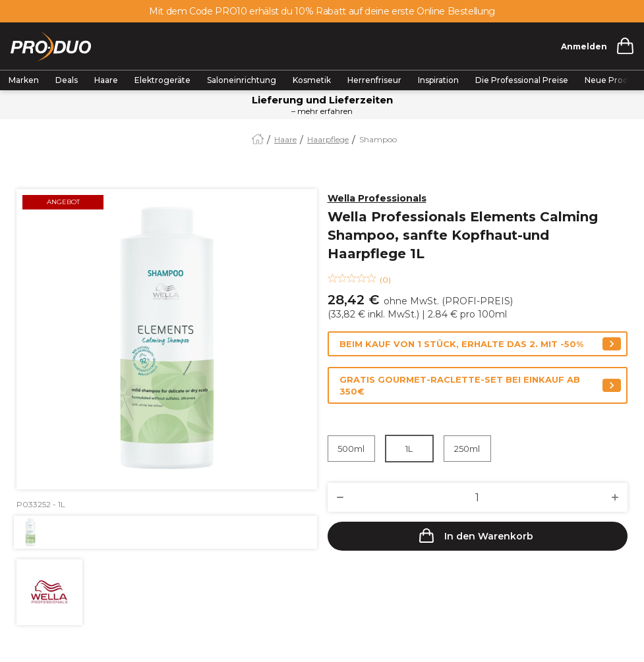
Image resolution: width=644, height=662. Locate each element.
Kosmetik (312, 80)
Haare (106, 80)
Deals (67, 80)
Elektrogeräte (162, 80)
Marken (24, 80)
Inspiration (438, 80)
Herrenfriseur (374, 80)
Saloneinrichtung (242, 80)
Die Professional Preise (522, 80)
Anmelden (584, 46)
